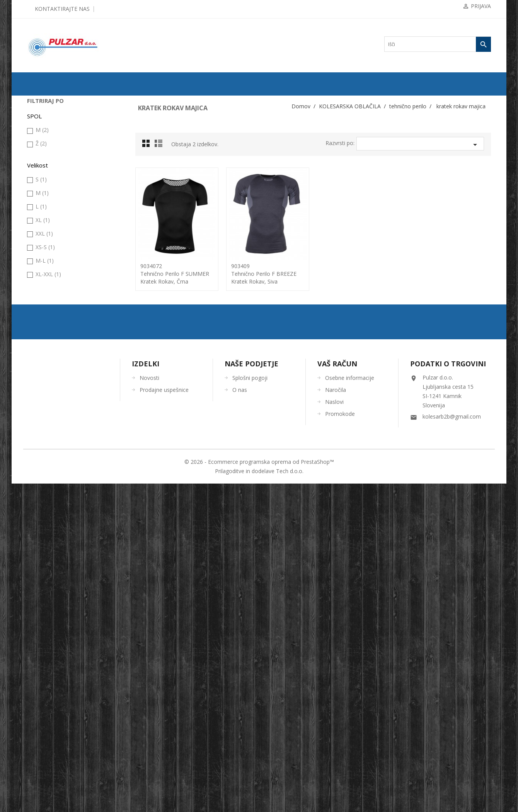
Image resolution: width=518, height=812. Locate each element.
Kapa (40, 226)
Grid (148, 145)
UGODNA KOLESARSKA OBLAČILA (69, 424)
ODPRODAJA (45, 102)
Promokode (340, 742)
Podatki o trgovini (448, 692)
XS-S (45, 581)
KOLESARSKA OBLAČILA (58, 176)
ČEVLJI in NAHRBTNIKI (56, 386)
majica (41, 250)
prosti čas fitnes (49, 263)
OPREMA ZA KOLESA (54, 164)
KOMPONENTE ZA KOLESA (60, 151)
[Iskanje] (438, 44)
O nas (240, 718)
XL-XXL (48, 608)
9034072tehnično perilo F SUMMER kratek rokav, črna (175, 274)
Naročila (336, 718)
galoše (41, 201)
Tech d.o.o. (290, 799)
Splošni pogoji (250, 706)
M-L (45, 595)
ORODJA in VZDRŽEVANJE (59, 399)
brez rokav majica (54, 300)
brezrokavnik (47, 188)
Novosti (149, 706)
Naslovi (334, 730)
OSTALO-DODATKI (51, 411)
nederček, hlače (52, 337)
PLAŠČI (39, 127)
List (160, 145)
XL (43, 554)
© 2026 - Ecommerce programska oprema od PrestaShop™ (259, 790)
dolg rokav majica (54, 325)
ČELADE (40, 362)
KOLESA (40, 114)
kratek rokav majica (56, 312)
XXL (44, 568)
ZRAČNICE (43, 139)
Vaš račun (337, 692)
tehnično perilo (49, 287)
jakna (40, 213)
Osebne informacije (350, 706)
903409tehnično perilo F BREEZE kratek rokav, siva (264, 274)
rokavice (43, 275)
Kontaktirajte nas (62, 9)
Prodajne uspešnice (164, 718)
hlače (40, 238)
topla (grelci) (47, 349)
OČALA (39, 374)
